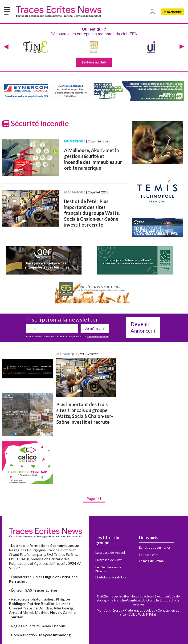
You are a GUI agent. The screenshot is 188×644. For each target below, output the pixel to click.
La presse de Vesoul (110, 552)
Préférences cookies (140, 610)
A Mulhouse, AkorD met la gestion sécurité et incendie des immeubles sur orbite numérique (93, 159)
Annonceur (143, 327)
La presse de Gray (109, 560)
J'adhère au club (94, 62)
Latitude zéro (149, 555)
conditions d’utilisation (98, 337)
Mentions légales (109, 610)
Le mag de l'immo (151, 561)
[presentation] (6, 47)
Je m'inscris (95, 328)
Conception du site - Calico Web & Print (150, 612)
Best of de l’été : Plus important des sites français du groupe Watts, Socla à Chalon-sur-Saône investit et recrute (92, 213)
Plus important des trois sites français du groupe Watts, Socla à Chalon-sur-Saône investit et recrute (85, 413)
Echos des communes (155, 547)
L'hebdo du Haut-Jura (111, 577)
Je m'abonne (173, 12)
